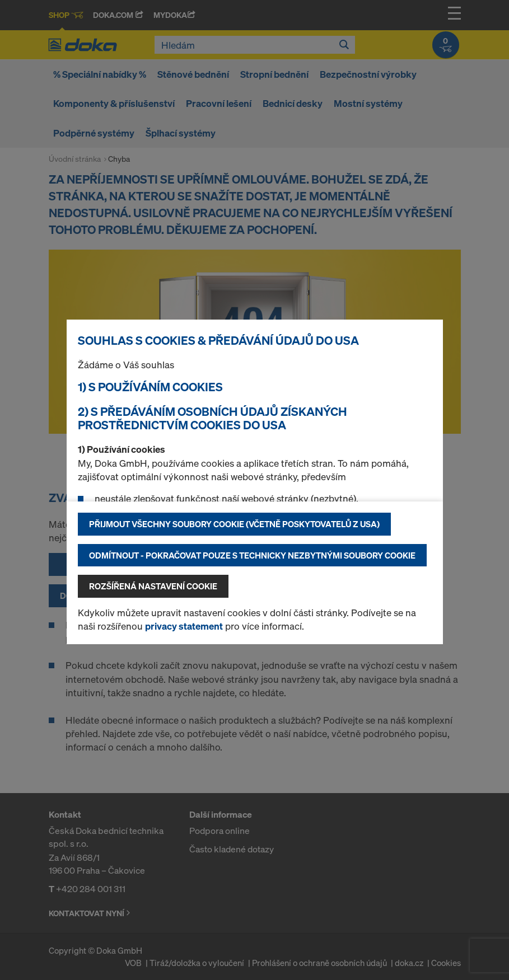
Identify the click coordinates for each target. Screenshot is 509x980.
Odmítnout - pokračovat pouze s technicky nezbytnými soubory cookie (252, 555)
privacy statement (184, 626)
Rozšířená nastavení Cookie (153, 586)
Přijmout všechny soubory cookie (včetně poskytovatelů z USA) (234, 524)
